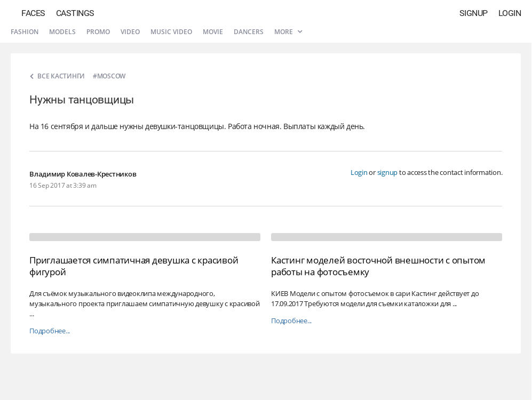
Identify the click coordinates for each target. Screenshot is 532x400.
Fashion (25, 32)
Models (62, 32)
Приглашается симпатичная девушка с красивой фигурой (134, 266)
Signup (474, 13)
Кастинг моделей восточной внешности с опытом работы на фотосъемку (378, 266)
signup (388, 172)
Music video (171, 32)
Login (510, 13)
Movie (213, 32)
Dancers (249, 32)
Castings (75, 13)
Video (130, 32)
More (288, 32)
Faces (33, 13)
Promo (98, 32)
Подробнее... (50, 331)
